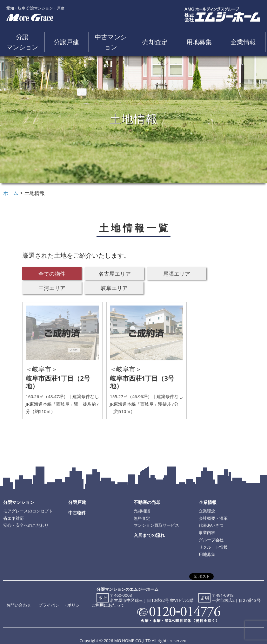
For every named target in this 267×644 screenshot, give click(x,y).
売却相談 (142, 511)
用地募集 (199, 42)
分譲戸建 (66, 42)
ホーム (11, 193)
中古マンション (111, 42)
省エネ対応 (13, 518)
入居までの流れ (149, 535)
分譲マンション (22, 42)
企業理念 (207, 511)
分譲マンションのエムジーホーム (127, 589)
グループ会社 (211, 540)
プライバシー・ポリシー (61, 605)
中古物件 (77, 513)
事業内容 (207, 532)
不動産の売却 (147, 502)
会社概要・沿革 (213, 518)
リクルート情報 (213, 547)
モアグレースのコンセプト (28, 511)
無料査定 (142, 518)
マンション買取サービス (156, 525)
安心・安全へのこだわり (26, 525)
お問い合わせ (19, 605)
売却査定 (155, 42)
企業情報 (243, 42)
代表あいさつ (211, 525)
